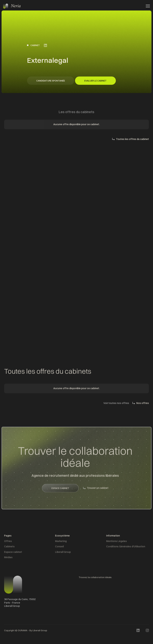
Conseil (59, 548)
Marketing (61, 542)
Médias (8, 558)
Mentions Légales (117, 542)
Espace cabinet (13, 553)
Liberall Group (63, 553)
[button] (147, 6)
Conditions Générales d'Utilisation (126, 548)
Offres (8, 542)
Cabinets (9, 548)
